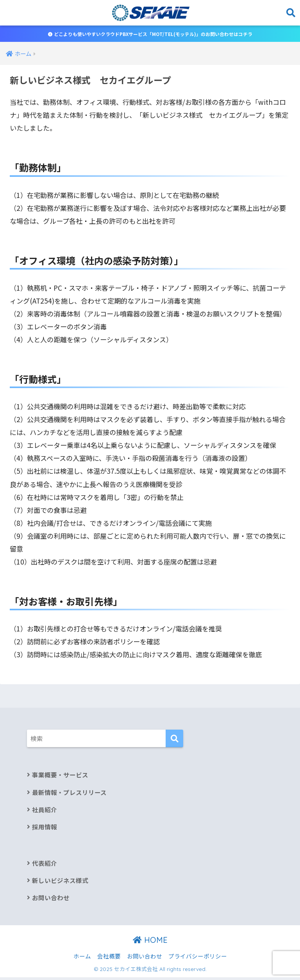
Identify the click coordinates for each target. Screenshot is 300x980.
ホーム (82, 959)
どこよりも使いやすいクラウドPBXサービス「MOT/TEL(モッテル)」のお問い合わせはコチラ (150, 34)
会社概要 (109, 959)
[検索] (174, 739)
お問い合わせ (51, 900)
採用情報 (45, 828)
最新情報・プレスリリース (69, 793)
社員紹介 (45, 811)
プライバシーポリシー (198, 959)
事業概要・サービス (60, 776)
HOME (150, 942)
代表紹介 (45, 865)
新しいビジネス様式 (60, 882)
